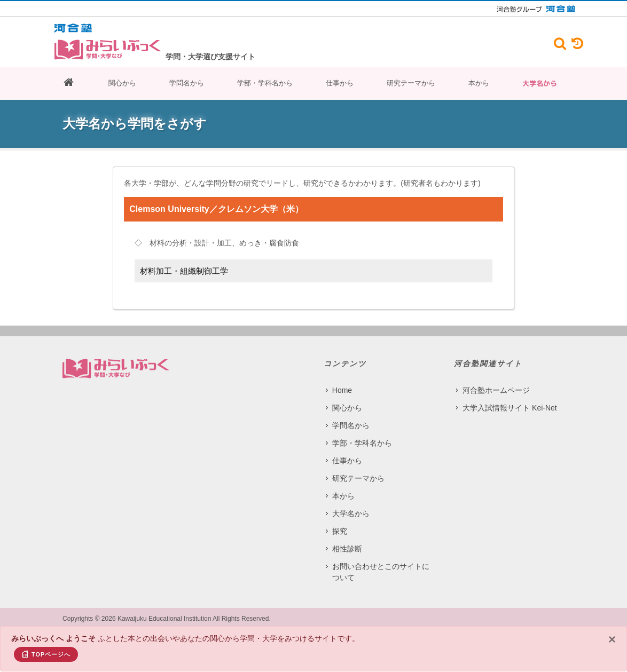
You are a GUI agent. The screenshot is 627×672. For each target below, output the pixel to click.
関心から (122, 83)
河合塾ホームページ (496, 390)
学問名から (187, 83)
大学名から (540, 83)
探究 (340, 531)
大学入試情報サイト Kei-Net (510, 408)
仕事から (340, 83)
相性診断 (347, 549)
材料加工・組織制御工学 (184, 271)
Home (342, 390)
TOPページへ (46, 654)
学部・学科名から (265, 83)
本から (479, 83)
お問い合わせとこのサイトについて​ (381, 572)
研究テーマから (411, 83)
